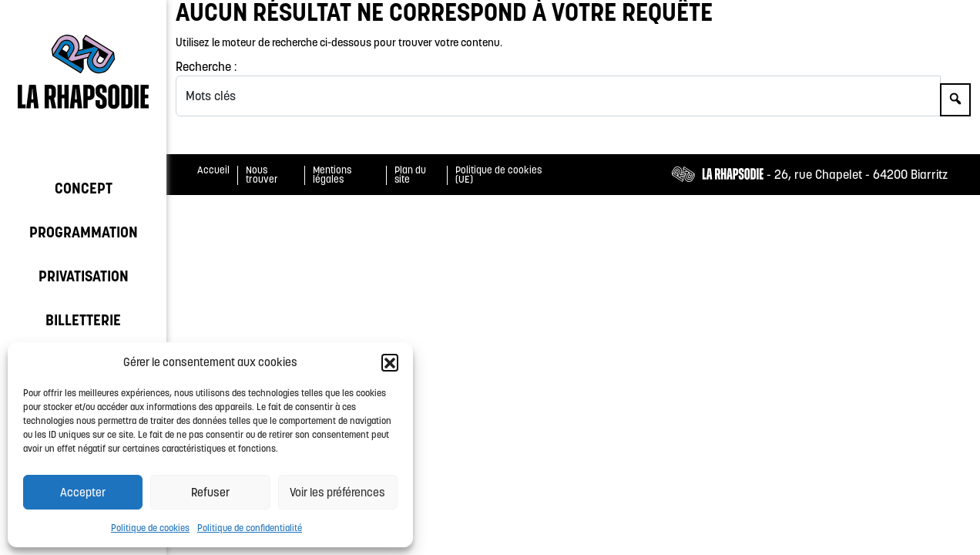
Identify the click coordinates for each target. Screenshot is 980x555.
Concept (84, 188)
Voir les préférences (337, 492)
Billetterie (83, 320)
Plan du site (410, 175)
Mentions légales (332, 175)
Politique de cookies (150, 528)
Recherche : (206, 66)
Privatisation (84, 276)
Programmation (84, 232)
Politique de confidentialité (250, 528)
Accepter (83, 492)
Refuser (210, 492)
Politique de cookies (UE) (498, 175)
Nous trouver (262, 175)
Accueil (213, 170)
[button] (390, 362)
